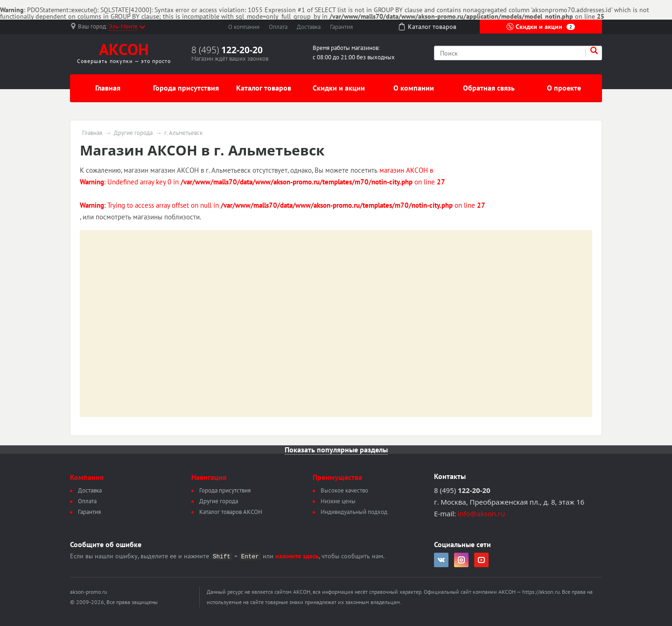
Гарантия (341, 27)
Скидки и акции (541, 27)
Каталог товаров (264, 88)
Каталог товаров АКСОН (231, 512)
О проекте (564, 88)
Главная (108, 88)
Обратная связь (489, 88)
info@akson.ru (481, 513)
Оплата (278, 27)
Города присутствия (186, 88)
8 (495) (227, 50)
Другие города (133, 133)
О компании (244, 27)
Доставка (309, 27)
